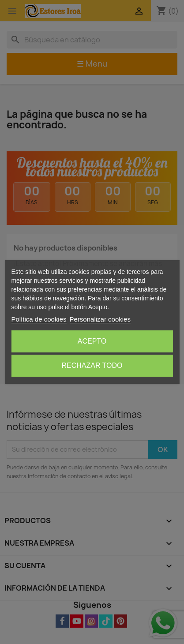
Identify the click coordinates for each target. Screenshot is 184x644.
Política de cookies (39, 319)
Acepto (92, 341)
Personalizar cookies (100, 319)
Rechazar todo (92, 365)
